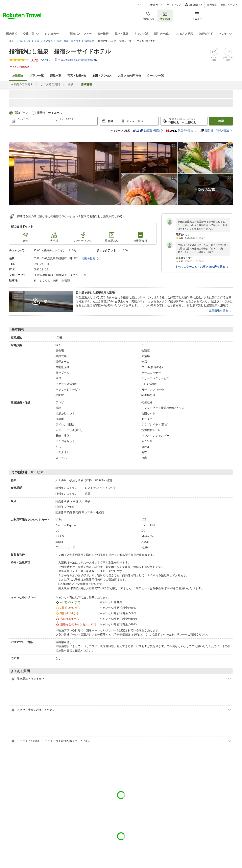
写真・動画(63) (77, 76)
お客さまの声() (129, 76)
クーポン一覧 (156, 76)
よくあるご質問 (50, 84)
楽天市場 (212, 5)
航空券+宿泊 (146, 131)
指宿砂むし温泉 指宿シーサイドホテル (60, 51)
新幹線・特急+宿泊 (214, 131)
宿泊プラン (21, 113)
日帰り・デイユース (50, 113)
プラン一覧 (37, 76)
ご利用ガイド (156, 5)
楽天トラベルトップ (20, 41)
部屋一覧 (56, 76)
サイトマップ (174, 5)
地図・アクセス (102, 76)
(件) (45, 60)
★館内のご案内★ (22, 84)
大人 (129, 121)
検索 (221, 121)
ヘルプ (141, 5)
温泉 (70, 84)
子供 (138, 121)
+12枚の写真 (205, 190)
